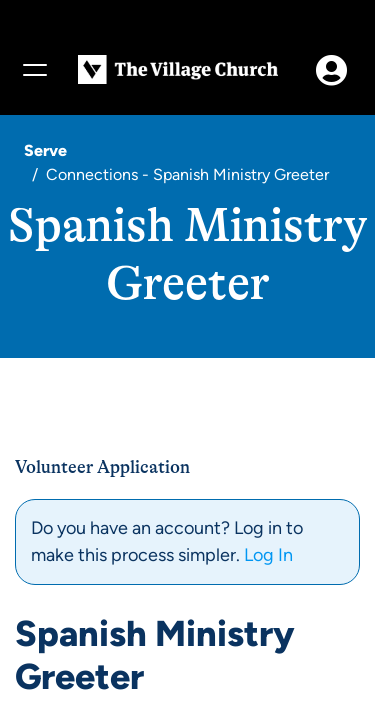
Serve (45, 150)
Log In (268, 555)
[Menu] (34, 70)
